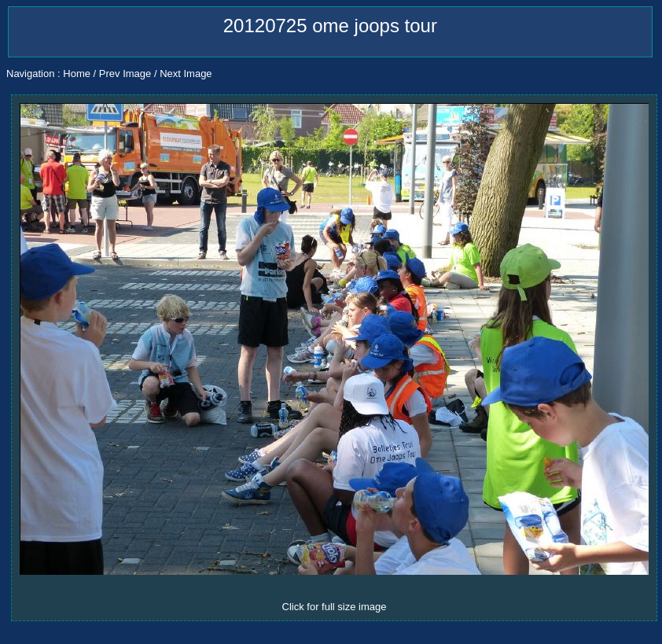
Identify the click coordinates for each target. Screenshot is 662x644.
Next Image (186, 74)
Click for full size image (335, 607)
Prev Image (125, 74)
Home (77, 74)
